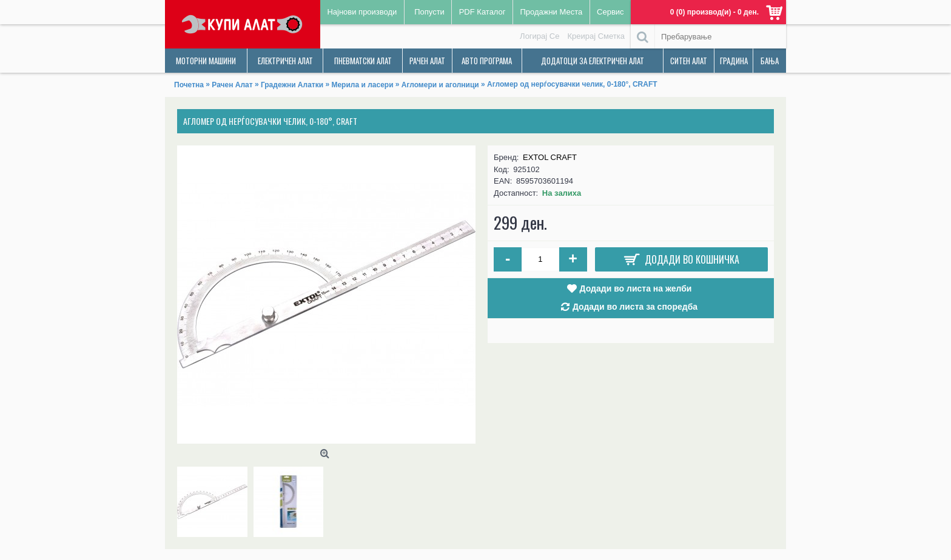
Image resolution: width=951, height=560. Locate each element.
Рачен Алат (232, 85)
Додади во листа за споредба (635, 307)
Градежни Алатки (292, 85)
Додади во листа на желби (636, 288)
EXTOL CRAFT (550, 157)
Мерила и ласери (362, 85)
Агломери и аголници (440, 85)
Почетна (189, 85)
